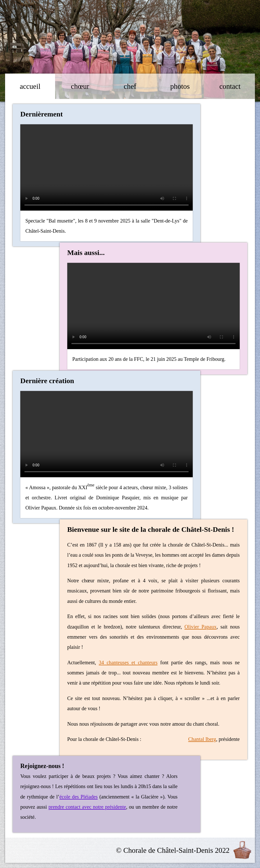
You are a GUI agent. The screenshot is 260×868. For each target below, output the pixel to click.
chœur (80, 86)
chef (130, 86)
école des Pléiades (78, 797)
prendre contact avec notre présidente (87, 807)
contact (230, 86)
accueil (30, 86)
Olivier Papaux (201, 627)
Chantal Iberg (202, 739)
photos (180, 86)
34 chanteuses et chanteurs (128, 662)
